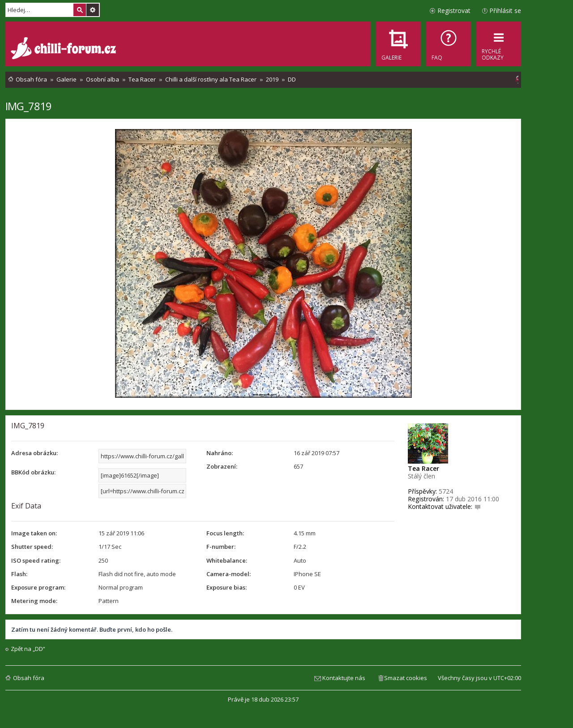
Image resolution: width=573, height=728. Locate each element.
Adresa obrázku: (34, 453)
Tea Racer (423, 468)
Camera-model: (229, 574)
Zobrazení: (222, 466)
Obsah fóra (29, 678)
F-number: (221, 547)
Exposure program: (38, 587)
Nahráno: (220, 453)
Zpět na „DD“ (28, 649)
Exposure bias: (227, 587)
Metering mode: (34, 601)
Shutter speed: (32, 547)
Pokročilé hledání (93, 10)
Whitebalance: (227, 560)
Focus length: (225, 533)
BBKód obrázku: (33, 472)
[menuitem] (449, 44)
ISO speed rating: (36, 560)
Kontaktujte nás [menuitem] (344, 678)
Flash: (19, 574)
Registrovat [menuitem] (454, 11)
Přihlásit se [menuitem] (505, 11)
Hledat (80, 10)
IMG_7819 (28, 106)
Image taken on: (34, 533)
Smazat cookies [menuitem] (406, 678)
